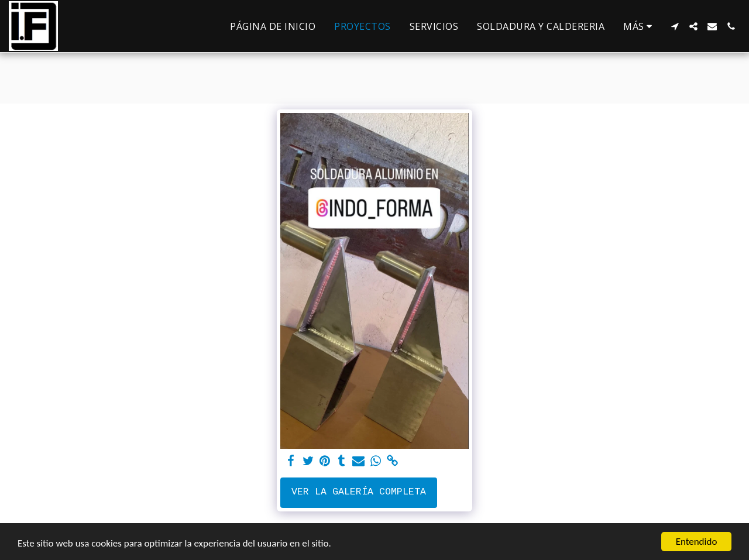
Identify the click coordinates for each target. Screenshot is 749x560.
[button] (675, 26)
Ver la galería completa (359, 492)
